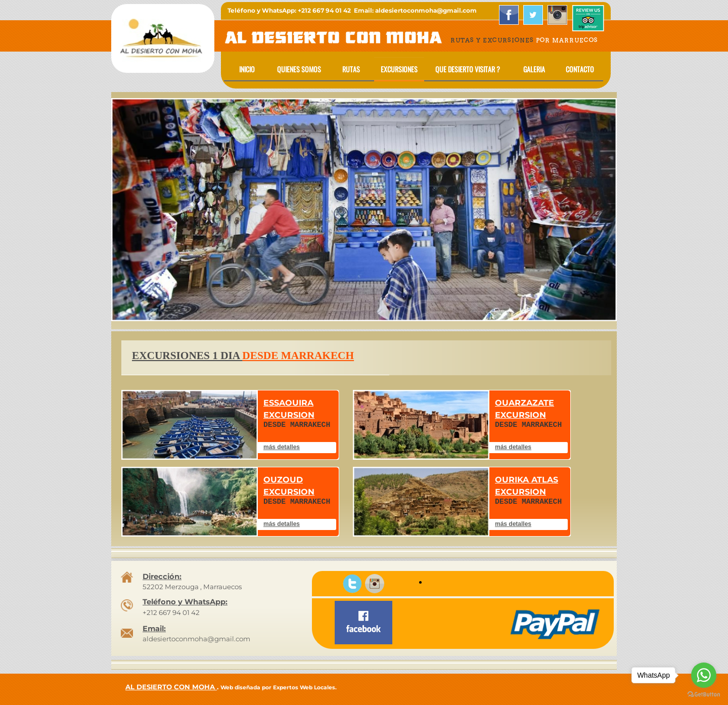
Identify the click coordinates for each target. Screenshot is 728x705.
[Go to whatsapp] (704, 675)
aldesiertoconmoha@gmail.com (196, 639)
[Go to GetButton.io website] (704, 695)
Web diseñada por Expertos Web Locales (278, 688)
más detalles (282, 447)
